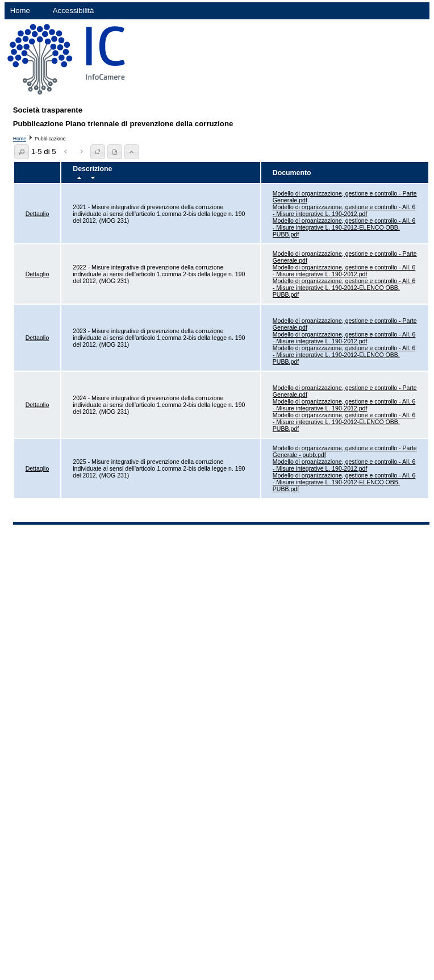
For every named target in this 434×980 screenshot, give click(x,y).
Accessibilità (74, 11)
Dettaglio (37, 214)
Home (20, 11)
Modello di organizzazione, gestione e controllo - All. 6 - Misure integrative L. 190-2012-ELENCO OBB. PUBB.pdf (344, 227)
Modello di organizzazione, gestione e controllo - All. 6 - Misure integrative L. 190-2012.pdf (344, 210)
